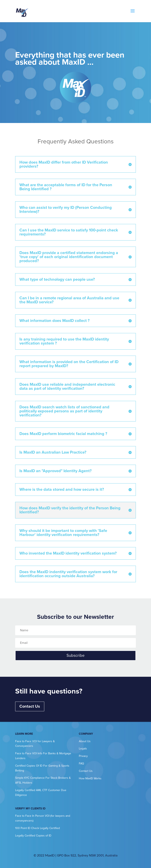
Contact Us (30, 706)
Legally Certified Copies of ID (33, 836)
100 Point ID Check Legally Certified (37, 828)
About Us (85, 741)
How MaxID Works (90, 778)
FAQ (81, 763)
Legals (83, 749)
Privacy (83, 756)
